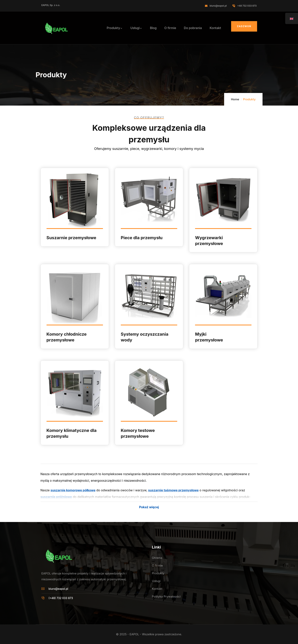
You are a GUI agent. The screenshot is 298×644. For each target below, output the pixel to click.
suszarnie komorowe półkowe (73, 490)
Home (235, 99)
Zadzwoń (244, 26)
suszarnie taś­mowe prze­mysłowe (173, 490)
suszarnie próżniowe (56, 497)
